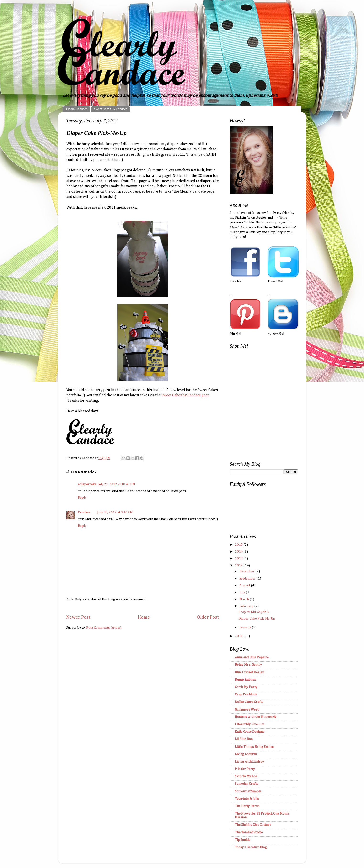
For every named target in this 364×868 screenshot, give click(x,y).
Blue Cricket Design (249, 672)
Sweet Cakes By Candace (111, 109)
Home (144, 617)
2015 (239, 545)
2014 (239, 552)
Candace (84, 512)
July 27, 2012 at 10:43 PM (116, 484)
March (244, 599)
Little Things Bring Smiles (254, 747)
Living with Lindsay (249, 762)
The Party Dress (247, 806)
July (243, 592)
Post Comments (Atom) (104, 628)
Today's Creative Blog (251, 847)
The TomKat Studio (249, 832)
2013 (239, 559)
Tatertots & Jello (247, 799)
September (248, 579)
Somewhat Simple (248, 791)
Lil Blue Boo (244, 739)
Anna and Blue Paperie (252, 657)
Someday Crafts (246, 784)
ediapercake (87, 484)
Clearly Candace (77, 109)
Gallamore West (247, 710)
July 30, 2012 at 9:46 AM (115, 512)
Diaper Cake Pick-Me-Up (257, 619)
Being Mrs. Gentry (248, 665)
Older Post (208, 617)
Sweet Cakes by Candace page (185, 395)
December (247, 571)
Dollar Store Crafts (249, 702)
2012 (239, 565)
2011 (239, 636)
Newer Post (78, 617)
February (247, 606)
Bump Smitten (245, 680)
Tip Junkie (243, 840)
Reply (82, 498)
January (246, 627)
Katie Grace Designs (250, 732)
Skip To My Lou (246, 776)
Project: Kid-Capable (254, 612)
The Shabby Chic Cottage (253, 825)
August (245, 586)
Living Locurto (246, 754)
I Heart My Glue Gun (249, 724)
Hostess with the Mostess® (256, 717)
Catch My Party (246, 687)
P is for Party (245, 769)
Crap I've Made (246, 695)
